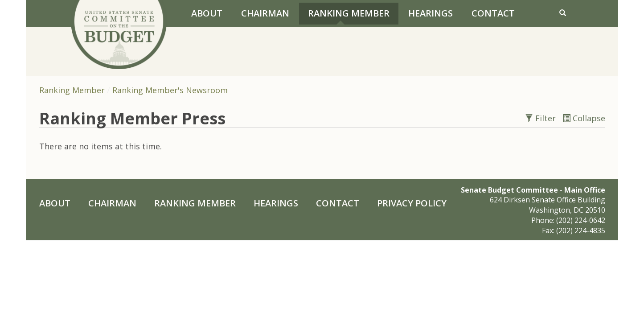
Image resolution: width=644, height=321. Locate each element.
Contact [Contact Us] (493, 13)
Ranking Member (349, 13)
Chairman (265, 13)
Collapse (584, 118)
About (207, 13)
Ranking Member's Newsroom (170, 90)
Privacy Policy (412, 203)
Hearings (431, 13)
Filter (541, 118)
